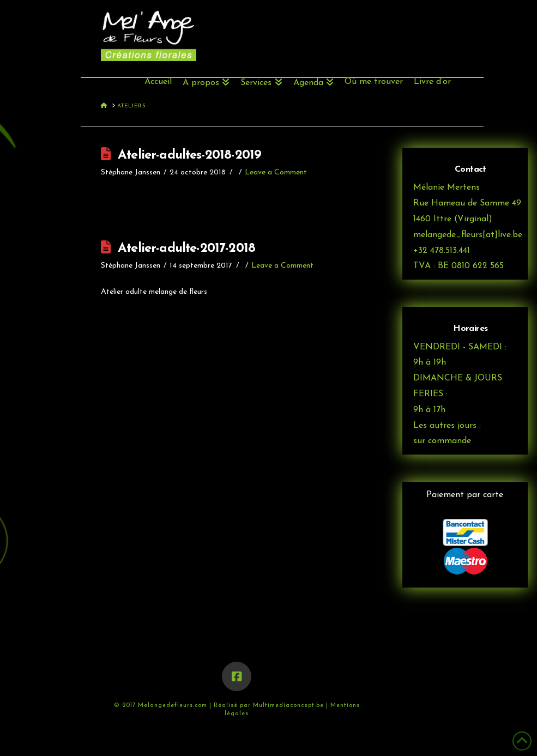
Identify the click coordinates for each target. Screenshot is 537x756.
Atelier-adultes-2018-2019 (189, 155)
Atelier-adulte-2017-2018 (186, 249)
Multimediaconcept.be (289, 706)
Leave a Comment (276, 173)
